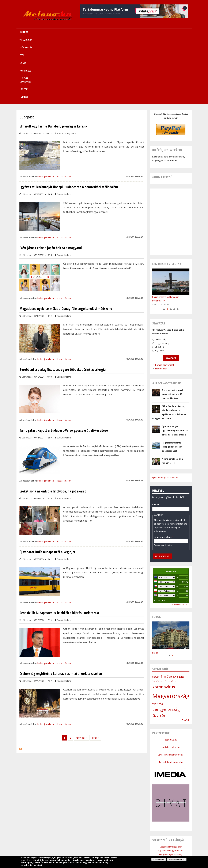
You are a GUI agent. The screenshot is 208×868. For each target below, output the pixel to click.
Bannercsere (126, 852)
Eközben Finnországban (171, 782)
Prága (155, 588)
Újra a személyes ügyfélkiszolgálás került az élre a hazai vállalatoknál (175, 366)
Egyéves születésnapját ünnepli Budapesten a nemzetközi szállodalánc (69, 122)
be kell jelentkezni (46, 112)
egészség (158, 638)
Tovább (186, 655)
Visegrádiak (69, 845)
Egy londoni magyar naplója (171, 785)
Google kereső (162, 112)
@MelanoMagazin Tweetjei (165, 413)
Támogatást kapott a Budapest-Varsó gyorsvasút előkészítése (64, 365)
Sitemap (148, 845)
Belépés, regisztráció (167, 85)
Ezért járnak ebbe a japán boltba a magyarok (51, 183)
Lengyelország (157, 276)
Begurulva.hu (171, 675)
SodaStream (158, 616)
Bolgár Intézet (171, 805)
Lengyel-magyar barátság (171, 789)
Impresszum (81, 852)
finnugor (156, 612)
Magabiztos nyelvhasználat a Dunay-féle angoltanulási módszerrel (66, 244)
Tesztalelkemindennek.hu (171, 697)
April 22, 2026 (159, 535)
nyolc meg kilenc (153, 469)
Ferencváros (170, 616)
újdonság (159, 651)
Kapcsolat (160, 845)
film (163, 612)
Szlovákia (154, 279)
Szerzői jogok (111, 852)
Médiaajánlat (96, 852)
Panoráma (116, 845)
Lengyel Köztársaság (171, 808)
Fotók (156, 32)
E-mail (153, 436)
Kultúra (57, 845)
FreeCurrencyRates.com (180, 539)
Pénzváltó (171, 507)
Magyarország (171, 631)
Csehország (156, 272)
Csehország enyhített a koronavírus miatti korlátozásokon (61, 609)
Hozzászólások (64, 112)
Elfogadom (159, 859)
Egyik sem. (153, 283)
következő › (81, 673)
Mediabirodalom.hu (171, 682)
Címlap (47, 845)
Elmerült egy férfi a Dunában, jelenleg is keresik (53, 61)
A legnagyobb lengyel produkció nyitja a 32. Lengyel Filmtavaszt (172, 329)
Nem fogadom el (177, 859)
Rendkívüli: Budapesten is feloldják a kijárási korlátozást (59, 548)
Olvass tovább (135, 111)
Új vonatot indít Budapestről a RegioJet (47, 487)
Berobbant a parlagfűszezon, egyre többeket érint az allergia (63, 304)
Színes (104, 845)
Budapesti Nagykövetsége (171, 812)
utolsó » (95, 673)
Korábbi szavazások (155, 298)
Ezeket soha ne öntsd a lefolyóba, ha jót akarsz (53, 426)
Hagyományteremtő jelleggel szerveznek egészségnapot (172, 382)
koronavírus (164, 622)
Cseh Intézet (171, 797)
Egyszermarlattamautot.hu (171, 690)
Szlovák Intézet (171, 801)
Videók (173, 32)
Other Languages (132, 845)
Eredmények (151, 300)
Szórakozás (84, 845)
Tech (95, 845)
